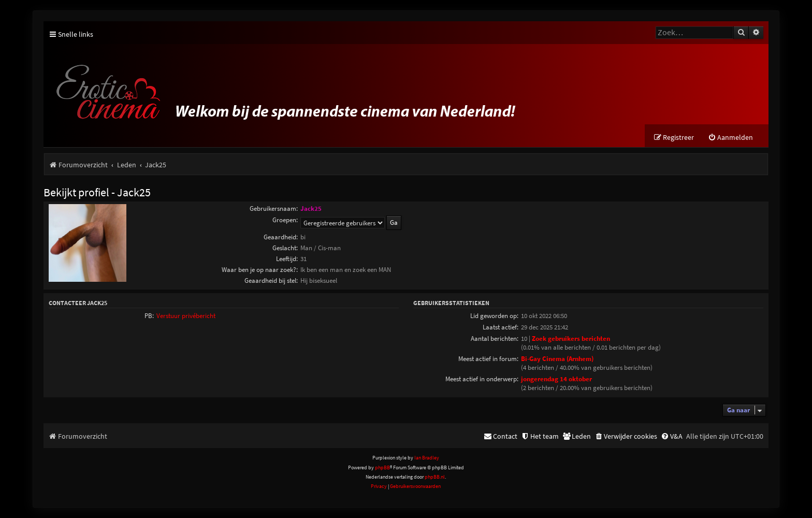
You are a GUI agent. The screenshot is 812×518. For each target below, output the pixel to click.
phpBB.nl (435, 477)
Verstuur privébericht (186, 316)
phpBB (382, 467)
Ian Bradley (427, 458)
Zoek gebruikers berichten (571, 339)
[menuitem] (730, 138)
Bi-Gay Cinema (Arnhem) (557, 359)
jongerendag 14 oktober (556, 379)
